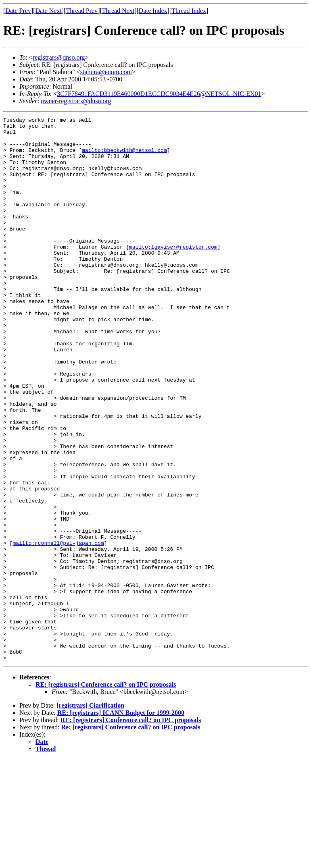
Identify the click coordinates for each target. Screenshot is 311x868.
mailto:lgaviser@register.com (173, 273)
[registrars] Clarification (90, 814)
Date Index (153, 11)
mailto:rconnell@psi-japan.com (58, 629)
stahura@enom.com (106, 72)
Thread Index (189, 11)
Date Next (49, 11)
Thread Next (118, 11)
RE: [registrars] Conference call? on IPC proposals (106, 793)
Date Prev (18, 11)
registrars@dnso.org (59, 57)
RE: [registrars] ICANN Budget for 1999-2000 (121, 821)
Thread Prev (82, 11)
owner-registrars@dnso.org (76, 101)
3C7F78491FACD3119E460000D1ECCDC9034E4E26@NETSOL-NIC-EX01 (159, 94)
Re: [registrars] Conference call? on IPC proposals (131, 836)
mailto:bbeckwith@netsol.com (124, 157)
